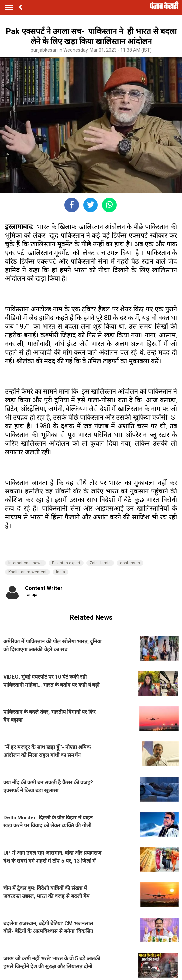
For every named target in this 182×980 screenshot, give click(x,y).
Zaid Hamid (100, 563)
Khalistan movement (27, 572)
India (60, 572)
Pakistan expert (66, 563)
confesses (130, 563)
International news (25, 563)
